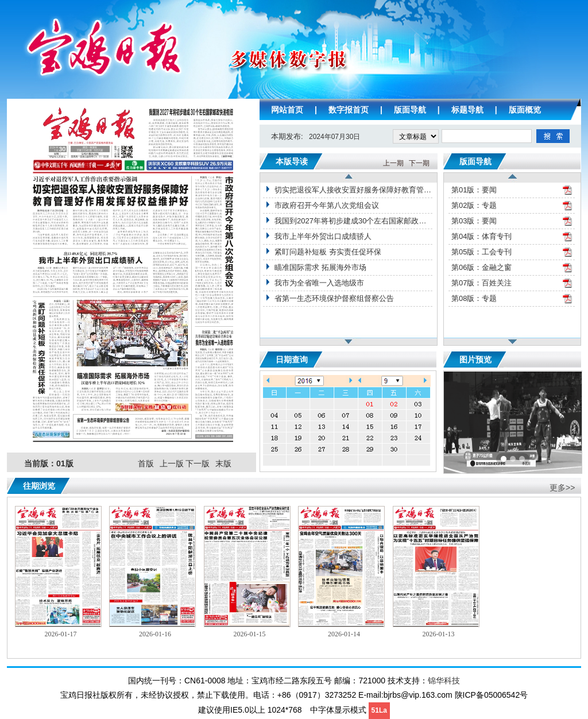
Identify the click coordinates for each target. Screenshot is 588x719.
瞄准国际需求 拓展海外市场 (320, 267)
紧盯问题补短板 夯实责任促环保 (328, 252)
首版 (146, 464)
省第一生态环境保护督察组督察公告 (334, 298)
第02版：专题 (474, 205)
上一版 (172, 464)
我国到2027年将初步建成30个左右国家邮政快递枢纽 (353, 221)
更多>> (562, 488)
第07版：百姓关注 (481, 283)
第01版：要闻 (474, 190)
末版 (223, 464)
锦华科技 (444, 681)
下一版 (198, 464)
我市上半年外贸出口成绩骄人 (323, 236)
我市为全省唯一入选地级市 (319, 283)
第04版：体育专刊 (481, 236)
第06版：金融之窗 (481, 267)
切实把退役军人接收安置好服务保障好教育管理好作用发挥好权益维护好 (353, 190)
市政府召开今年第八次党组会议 (327, 205)
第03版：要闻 (474, 221)
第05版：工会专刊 (481, 252)
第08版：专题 (474, 298)
